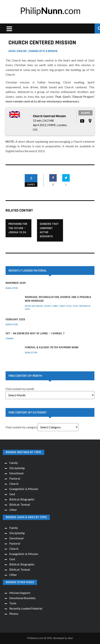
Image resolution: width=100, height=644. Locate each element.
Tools (75, 306)
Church (47, 306)
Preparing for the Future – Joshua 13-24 (18, 228)
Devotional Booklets (22, 598)
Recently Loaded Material (26, 608)
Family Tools (65, 306)
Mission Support (20, 593)
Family (55, 306)
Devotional (16, 473)
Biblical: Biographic (22, 499)
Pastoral (15, 478)
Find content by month (20, 389)
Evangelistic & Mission (43, 51)
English (22, 51)
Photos (14, 614)
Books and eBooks (34, 306)
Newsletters (12, 288)
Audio (12, 51)
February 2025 (15, 319)
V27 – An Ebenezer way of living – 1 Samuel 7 (35, 333)
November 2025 (16, 283)
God (12, 494)
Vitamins (10, 339)
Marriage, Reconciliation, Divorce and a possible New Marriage (58, 299)
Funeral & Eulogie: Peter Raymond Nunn (52, 347)
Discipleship (17, 468)
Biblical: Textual (20, 504)
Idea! (70, 638)
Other (13, 510)
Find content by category (22, 427)
